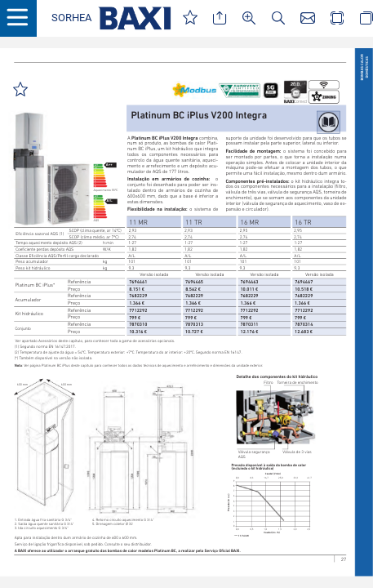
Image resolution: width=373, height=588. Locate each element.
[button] (71, 18)
